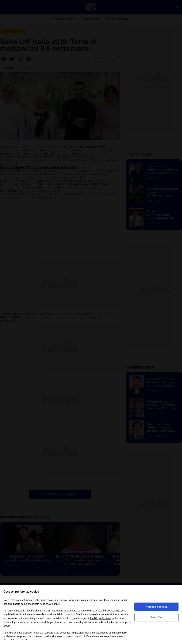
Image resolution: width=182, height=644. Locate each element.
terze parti (58, 611)
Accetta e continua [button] (156, 607)
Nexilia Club (157, 617)
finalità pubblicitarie (101, 618)
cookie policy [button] (53, 604)
